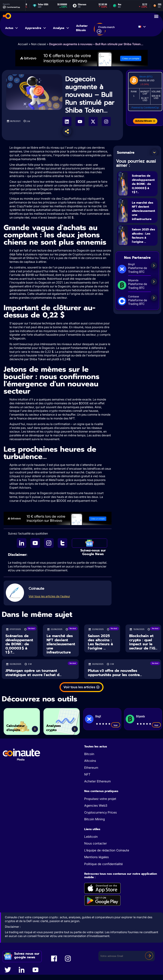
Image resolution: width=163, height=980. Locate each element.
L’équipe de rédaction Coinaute (107, 850)
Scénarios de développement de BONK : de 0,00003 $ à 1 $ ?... (146, 184)
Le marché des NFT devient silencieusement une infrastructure (146, 211)
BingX (98, 716)
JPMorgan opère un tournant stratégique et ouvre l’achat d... (33, 673)
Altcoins (90, 761)
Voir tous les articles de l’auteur (49, 596)
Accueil (23, 44)
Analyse (61, 28)
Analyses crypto (57, 726)
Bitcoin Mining (95, 819)
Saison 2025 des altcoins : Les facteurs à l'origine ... (144, 236)
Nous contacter (96, 843)
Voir (116, 725)
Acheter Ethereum (98, 781)
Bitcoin (89, 754)
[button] (154, 152)
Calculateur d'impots (19, 726)
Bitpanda (140, 716)
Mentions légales (97, 857)
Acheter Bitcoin (82, 28)
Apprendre (36, 28)
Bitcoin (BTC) (146, 77)
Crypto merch (106, 30)
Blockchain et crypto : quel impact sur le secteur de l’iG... (143, 642)
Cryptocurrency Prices (101, 812)
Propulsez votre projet (100, 799)
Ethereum (91, 768)
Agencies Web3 (96, 806)
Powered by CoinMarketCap (145, 108)
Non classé (38, 44)
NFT (87, 774)
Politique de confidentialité (104, 864)
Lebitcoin (91, 837)
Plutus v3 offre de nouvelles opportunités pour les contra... (115, 673)
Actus (12, 28)
